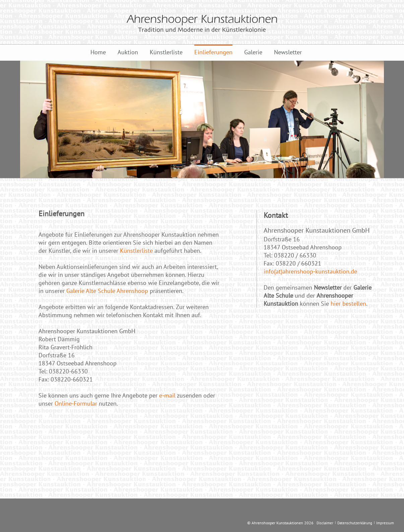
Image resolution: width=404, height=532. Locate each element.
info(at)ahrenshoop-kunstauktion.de (310, 271)
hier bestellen (348, 304)
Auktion (128, 52)
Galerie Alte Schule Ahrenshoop (107, 291)
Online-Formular (76, 403)
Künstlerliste (166, 52)
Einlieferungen (213, 52)
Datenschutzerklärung (355, 523)
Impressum (385, 523)
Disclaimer (325, 523)
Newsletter (288, 52)
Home (98, 52)
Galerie (253, 52)
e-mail (167, 395)
